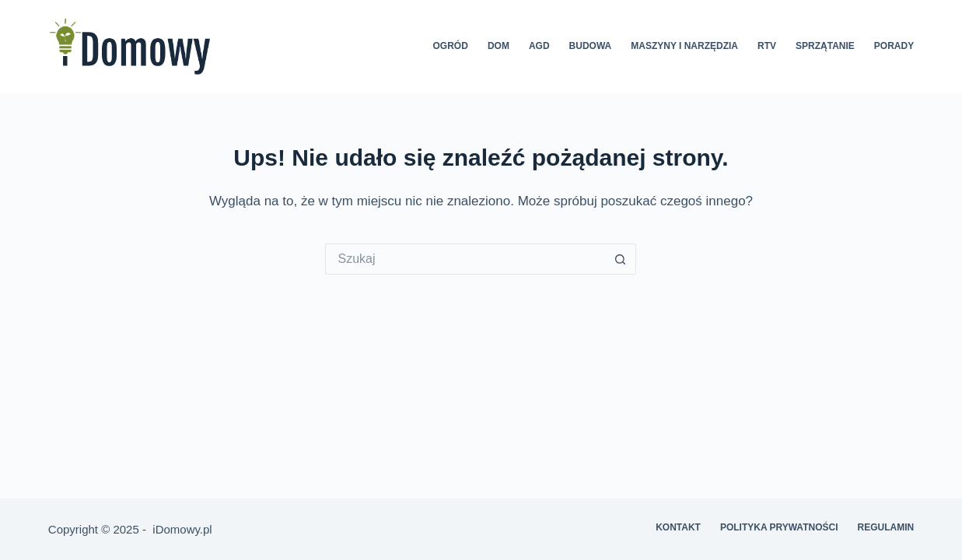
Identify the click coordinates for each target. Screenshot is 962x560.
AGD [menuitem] (539, 46)
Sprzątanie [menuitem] (825, 46)
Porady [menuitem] (894, 46)
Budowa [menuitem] (591, 46)
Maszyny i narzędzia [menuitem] (684, 46)
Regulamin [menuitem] (885, 527)
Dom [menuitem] (498, 46)
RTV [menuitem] (767, 46)
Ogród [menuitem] (451, 46)
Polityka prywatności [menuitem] (779, 527)
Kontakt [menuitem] (678, 527)
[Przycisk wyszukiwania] (621, 259)
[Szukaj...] (465, 259)
